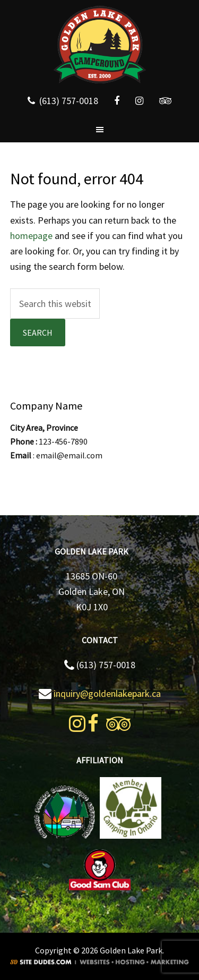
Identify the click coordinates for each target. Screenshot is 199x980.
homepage (31, 236)
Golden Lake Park (99, 45)
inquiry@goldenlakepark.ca (107, 693)
